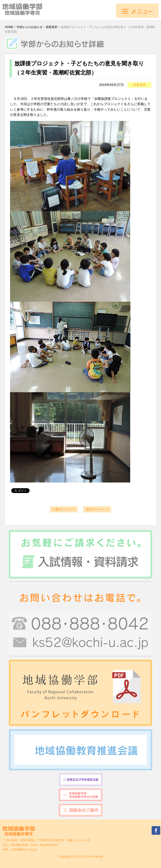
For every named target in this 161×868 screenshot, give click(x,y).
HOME (9, 27)
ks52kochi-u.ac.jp (24, 850)
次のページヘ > (97, 509)
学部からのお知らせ (30, 27)
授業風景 (52, 27)
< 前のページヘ (64, 509)
